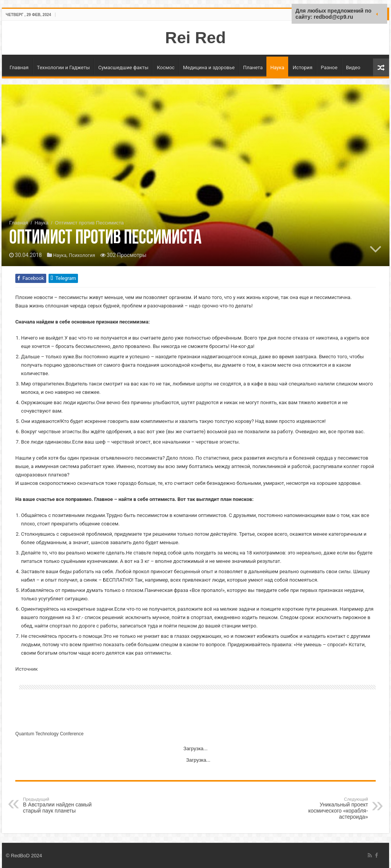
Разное (329, 67)
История (303, 67)
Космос (165, 67)
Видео (353, 67)
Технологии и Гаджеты (63, 67)
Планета (253, 67)
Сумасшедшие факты (123, 67)
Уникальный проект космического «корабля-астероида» (329, 808)
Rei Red (195, 37)
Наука (277, 67)
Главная (19, 67)
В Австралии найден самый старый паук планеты (62, 805)
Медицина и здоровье (209, 67)
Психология (85, 255)
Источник (27, 669)
